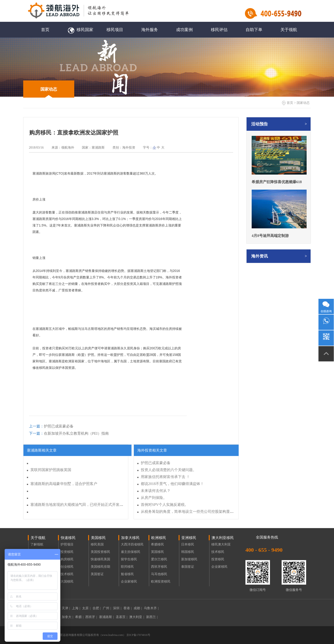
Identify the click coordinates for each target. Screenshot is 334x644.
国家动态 (49, 89)
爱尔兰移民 (159, 559)
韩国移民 (188, 552)
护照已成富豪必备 (51, 426)
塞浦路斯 (106, 617)
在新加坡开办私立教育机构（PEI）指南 (69, 433)
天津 (66, 608)
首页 (45, 30)
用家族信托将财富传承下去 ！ (165, 477)
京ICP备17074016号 (138, 635)
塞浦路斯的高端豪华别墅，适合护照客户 (64, 484)
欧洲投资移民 (161, 582)
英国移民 (157, 552)
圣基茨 (122, 617)
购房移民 (67, 559)
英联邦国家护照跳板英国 (51, 470)
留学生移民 (129, 559)
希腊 (79, 617)
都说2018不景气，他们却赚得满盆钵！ (172, 484)
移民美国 (97, 544)
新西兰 (152, 617)
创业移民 (67, 567)
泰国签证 (188, 567)
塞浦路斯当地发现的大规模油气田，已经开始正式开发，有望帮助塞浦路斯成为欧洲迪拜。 (105, 505)
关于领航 (289, 30)
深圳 (117, 608)
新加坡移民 (189, 559)
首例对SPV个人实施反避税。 (165, 505)
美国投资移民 (100, 552)
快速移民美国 (100, 559)
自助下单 (254, 30)
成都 (138, 608)
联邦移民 (127, 567)
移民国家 (80, 30)
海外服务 (150, 30)
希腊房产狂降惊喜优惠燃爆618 (277, 182)
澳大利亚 (137, 617)
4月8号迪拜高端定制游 (270, 236)
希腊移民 (157, 544)
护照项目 (67, 544)
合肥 (97, 608)
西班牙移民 (159, 567)
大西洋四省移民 (132, 544)
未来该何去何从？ (156, 491)
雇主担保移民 (131, 552)
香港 (128, 608)
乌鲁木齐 (151, 608)
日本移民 (188, 544)
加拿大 (67, 617)
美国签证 (97, 574)
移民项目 (115, 30)
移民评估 (219, 30)
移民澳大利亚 (221, 544)
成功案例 (184, 30)
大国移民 (67, 582)
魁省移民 (127, 574)
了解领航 (37, 544)
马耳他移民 (159, 574)
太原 (86, 608)
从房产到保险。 (154, 498)
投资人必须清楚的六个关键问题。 (169, 470)
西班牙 (91, 617)
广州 (107, 608)
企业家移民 (129, 582)
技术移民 (67, 574)
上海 (76, 608)
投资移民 (67, 552)
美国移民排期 (100, 567)
